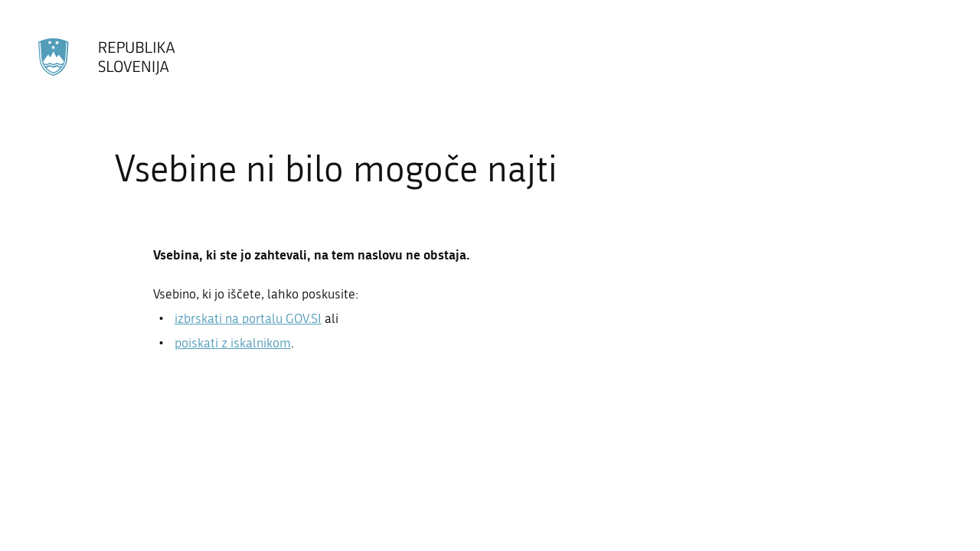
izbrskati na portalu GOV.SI (248, 318)
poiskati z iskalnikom (233, 343)
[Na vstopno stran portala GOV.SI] (108, 57)
